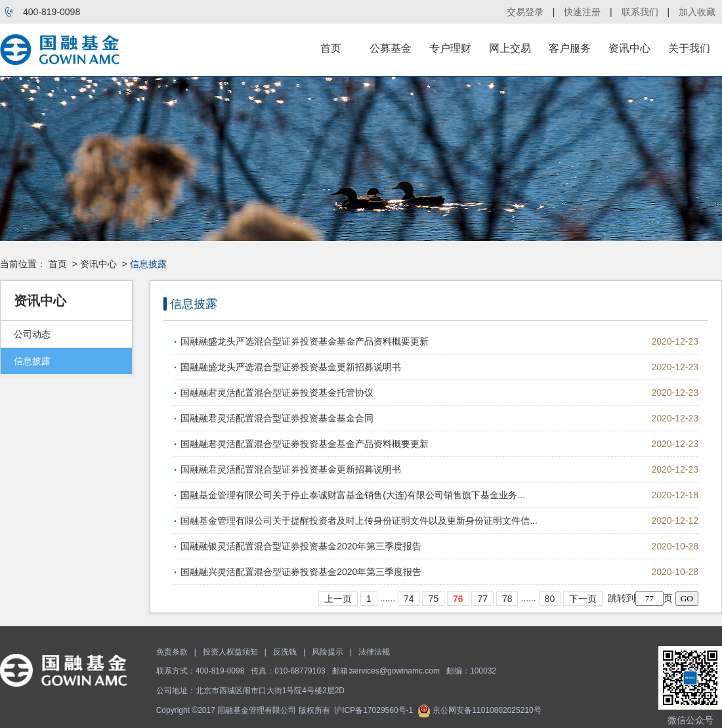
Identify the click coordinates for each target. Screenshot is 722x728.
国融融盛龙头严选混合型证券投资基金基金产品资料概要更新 (305, 341)
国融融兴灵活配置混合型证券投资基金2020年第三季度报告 (301, 572)
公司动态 (32, 334)
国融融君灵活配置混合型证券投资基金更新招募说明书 (291, 469)
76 (458, 599)
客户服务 (570, 48)
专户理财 (450, 48)
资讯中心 (629, 48)
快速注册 (582, 12)
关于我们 (689, 48)
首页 (331, 48)
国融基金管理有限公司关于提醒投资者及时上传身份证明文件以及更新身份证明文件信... (359, 521)
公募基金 (391, 48)
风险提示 (328, 652)
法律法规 (374, 652)
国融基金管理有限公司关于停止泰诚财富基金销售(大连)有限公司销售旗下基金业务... (353, 495)
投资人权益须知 (230, 652)
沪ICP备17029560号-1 (373, 710)
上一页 (338, 599)
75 (433, 599)
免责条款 (172, 652)
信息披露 (32, 361)
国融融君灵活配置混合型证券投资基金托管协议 (277, 393)
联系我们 (640, 12)
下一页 (583, 599)
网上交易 (510, 48)
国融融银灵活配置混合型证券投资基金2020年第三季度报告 (301, 546)
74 (409, 599)
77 (482, 599)
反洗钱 (285, 652)
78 (507, 599)
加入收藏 (697, 12)
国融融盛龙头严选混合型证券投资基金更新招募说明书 (291, 367)
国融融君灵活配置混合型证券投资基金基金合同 (277, 418)
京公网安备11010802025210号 (479, 710)
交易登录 (525, 12)
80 (550, 599)
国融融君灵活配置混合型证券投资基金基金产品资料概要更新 (305, 444)
